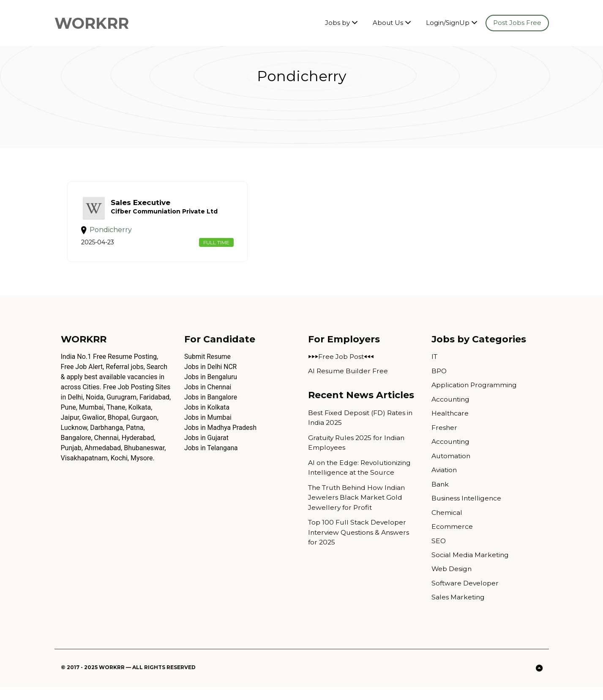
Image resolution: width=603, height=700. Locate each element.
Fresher (445, 437)
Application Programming (475, 394)
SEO (439, 552)
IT (435, 365)
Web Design (452, 581)
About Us (388, 23)
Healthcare (450, 423)
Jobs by (337, 23)
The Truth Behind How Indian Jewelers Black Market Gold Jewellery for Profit (359, 508)
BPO (439, 380)
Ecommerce (452, 538)
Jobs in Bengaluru (211, 386)
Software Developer (466, 595)
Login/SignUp (448, 23)
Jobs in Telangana (211, 457)
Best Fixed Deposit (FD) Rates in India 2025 (362, 427)
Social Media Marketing (471, 567)
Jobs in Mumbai (208, 426)
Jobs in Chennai (208, 396)
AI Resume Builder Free (349, 380)
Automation (452, 466)
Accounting (451, 409)
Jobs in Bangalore (211, 406)
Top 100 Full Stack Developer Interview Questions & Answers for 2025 (360, 544)
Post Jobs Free (517, 23)
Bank (440, 495)
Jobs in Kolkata (207, 416)
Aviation (445, 480)
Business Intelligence (467, 509)
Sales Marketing (458, 610)
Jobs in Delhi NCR (211, 376)
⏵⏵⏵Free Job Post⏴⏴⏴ (341, 365)
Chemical (447, 524)
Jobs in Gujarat (207, 447)
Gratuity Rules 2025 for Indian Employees (359, 453)
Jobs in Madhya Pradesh (221, 436)
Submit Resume (208, 365)
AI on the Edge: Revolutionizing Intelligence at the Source (362, 478)
